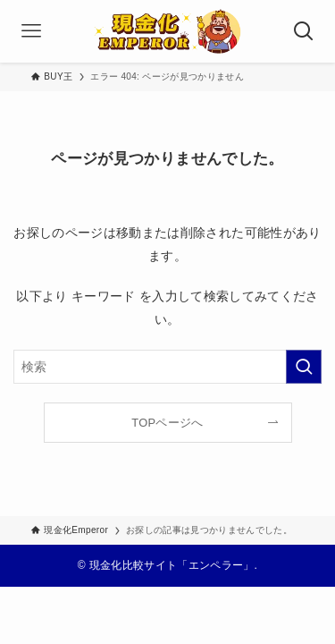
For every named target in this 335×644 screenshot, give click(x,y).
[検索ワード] (167, 367)
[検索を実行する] (304, 367)
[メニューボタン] (31, 31)
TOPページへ (167, 423)
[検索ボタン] (304, 31)
